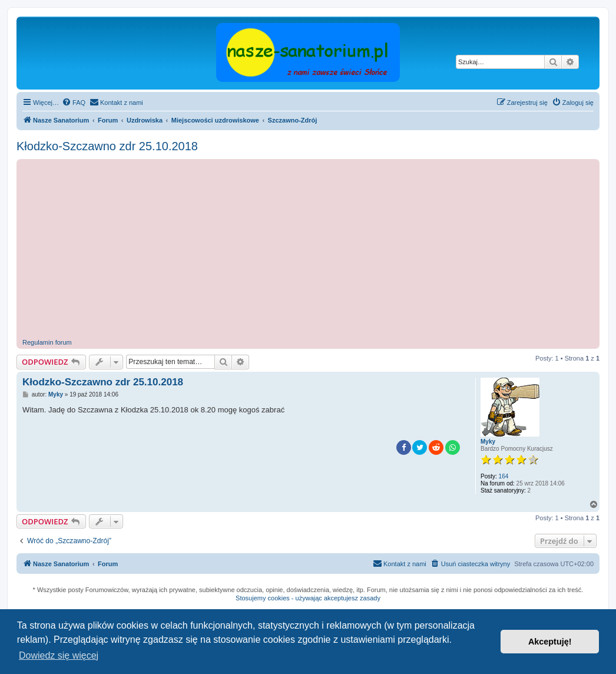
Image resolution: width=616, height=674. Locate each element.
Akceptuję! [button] (550, 642)
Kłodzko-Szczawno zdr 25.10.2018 (107, 146)
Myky (488, 442)
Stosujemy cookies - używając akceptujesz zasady (308, 598)
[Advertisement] (319, 250)
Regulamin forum (47, 342)
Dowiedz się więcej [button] (59, 655)
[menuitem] (74, 103)
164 (504, 476)
